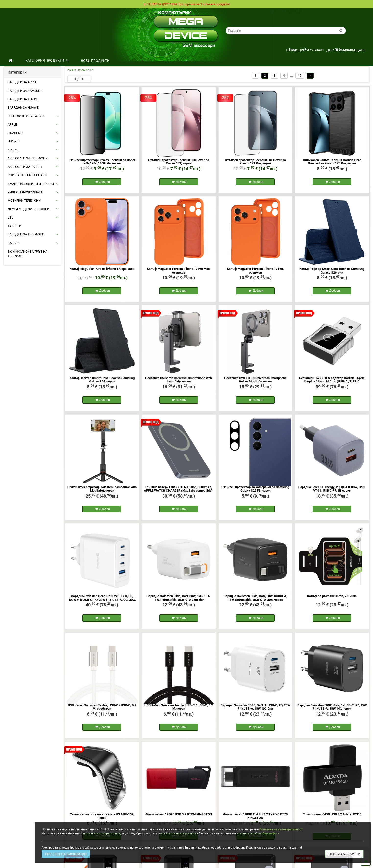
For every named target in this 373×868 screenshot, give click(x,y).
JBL (10, 217)
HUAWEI (13, 141)
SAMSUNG (15, 133)
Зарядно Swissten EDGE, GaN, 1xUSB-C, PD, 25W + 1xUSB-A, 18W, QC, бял (255, 711)
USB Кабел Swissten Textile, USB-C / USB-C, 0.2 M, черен (179, 711)
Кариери (15, 18)
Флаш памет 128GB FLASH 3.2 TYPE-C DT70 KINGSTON (255, 821)
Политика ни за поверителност (281, 829)
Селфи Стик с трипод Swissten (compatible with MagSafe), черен (102, 491)
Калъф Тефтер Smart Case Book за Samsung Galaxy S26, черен (102, 381)
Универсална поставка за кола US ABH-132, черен (102, 821)
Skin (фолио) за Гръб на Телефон (27, 254)
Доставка (15, 13)
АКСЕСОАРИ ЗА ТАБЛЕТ (25, 167)
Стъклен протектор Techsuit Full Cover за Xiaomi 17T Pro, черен (255, 162)
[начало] (11, 60)
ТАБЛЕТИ (14, 226)
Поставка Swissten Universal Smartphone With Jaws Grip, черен (179, 381)
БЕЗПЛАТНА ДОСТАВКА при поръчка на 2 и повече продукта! (186, 4)
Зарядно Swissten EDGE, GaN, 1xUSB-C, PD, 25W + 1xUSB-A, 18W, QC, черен (332, 711)
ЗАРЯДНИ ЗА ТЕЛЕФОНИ (26, 234)
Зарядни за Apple (22, 82)
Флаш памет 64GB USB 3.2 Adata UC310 (332, 819)
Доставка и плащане (346, 50)
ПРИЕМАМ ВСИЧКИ (344, 854)
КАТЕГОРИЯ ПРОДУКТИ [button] (47, 60)
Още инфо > (271, 833)
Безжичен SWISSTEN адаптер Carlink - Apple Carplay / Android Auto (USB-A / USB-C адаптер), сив (332, 383)
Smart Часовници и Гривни (31, 184)
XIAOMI (13, 150)
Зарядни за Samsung (25, 91)
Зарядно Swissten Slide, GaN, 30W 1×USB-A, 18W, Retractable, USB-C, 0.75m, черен (255, 601)
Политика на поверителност (68, 13)
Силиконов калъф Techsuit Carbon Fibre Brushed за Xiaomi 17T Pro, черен (332, 162)
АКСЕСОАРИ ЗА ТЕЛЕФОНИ (28, 158)
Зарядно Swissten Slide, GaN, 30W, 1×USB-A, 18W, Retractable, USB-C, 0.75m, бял (179, 601)
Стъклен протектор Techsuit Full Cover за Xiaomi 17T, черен (179, 162)
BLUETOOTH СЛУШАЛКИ (26, 116)
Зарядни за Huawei (23, 108)
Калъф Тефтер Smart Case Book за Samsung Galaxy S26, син (332, 272)
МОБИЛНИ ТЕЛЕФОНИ (24, 201)
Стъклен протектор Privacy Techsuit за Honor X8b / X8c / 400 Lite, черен (102, 162)
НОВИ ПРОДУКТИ (95, 61)
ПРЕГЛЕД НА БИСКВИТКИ (66, 854)
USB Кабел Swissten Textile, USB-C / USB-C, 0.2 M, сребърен (102, 711)
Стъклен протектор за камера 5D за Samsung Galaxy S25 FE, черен (255, 491)
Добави (103, 182)
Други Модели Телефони (29, 209)
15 (300, 76)
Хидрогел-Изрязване (25, 192)
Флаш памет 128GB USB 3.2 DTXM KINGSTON (179, 819)
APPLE (12, 124)
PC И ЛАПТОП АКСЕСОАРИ (27, 175)
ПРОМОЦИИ (296, 50)
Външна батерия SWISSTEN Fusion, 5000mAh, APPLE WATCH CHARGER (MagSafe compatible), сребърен (179, 493)
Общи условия (35, 13)
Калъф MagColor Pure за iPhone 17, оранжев (102, 270)
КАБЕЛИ (14, 243)
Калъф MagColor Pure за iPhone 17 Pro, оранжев (255, 272)
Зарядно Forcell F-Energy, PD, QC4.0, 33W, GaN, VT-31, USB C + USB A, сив (332, 491)
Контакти (98, 13)
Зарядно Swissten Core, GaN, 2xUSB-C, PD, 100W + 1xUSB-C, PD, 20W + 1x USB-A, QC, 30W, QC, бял (102, 603)
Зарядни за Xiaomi (23, 99)
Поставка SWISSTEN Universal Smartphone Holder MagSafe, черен (255, 381)
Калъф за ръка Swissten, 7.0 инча (332, 599)
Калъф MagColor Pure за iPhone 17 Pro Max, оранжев (179, 272)
